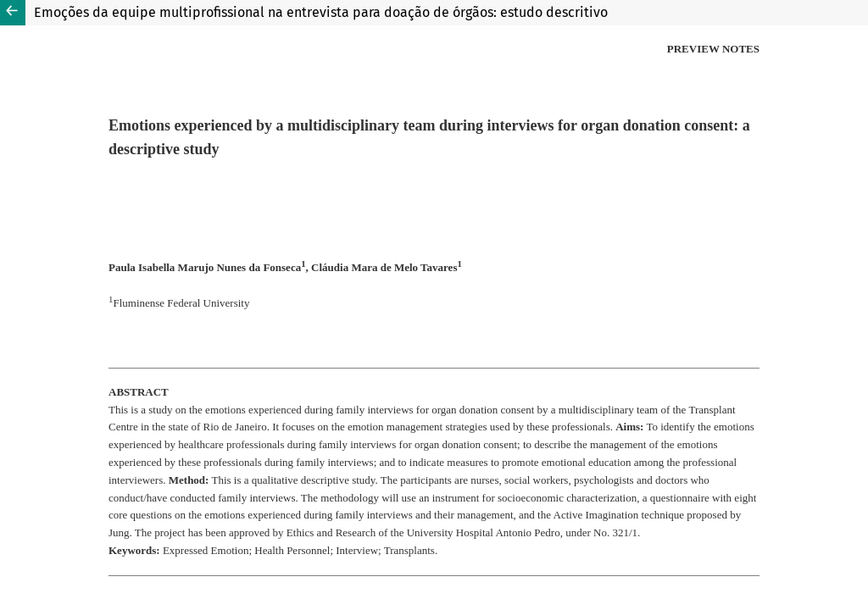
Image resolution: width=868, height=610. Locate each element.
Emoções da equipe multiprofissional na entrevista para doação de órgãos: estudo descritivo (321, 12)
